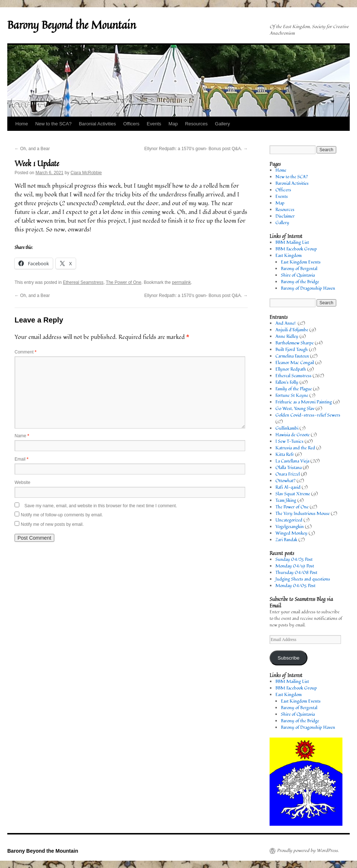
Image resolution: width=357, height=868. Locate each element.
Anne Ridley (287, 337)
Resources (196, 124)
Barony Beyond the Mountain (72, 25)
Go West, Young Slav (295, 409)
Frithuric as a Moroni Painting (304, 402)
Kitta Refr (285, 455)
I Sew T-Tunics (289, 441)
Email (21, 459)
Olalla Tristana (289, 468)
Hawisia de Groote (293, 435)
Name (22, 436)
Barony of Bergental (299, 269)
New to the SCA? (54, 124)
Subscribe (289, 658)
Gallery (222, 124)
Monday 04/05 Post (295, 586)
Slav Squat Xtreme (293, 494)
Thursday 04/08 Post (296, 573)
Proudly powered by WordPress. (308, 851)
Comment (25, 352)
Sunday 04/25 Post (294, 560)
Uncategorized (289, 520)
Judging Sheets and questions (303, 579)
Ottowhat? (285, 481)
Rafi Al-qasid (288, 487)
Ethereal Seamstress (83, 282)
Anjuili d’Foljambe (292, 330)
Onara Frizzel (288, 474)
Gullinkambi (287, 428)
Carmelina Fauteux (292, 356)
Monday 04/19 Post (295, 566)
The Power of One (124, 282)
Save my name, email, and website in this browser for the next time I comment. (101, 506)
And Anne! (286, 323)
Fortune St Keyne (292, 396)
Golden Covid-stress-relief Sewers (308, 415)
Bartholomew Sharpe (295, 343)
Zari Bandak (286, 540)
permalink (181, 282)
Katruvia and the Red (295, 448)
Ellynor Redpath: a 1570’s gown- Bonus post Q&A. (196, 149)
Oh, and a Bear (32, 149)
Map (173, 124)
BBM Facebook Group (296, 249)
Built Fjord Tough (292, 350)
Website (22, 482)
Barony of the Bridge (300, 282)
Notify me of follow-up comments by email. (62, 515)
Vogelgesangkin (290, 527)
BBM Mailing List (292, 243)
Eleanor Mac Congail (295, 363)
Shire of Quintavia (298, 275)
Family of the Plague (294, 389)
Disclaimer (285, 216)
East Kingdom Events (301, 262)
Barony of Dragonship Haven (308, 288)
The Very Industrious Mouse (303, 514)
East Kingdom (289, 256)
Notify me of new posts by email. (52, 524)
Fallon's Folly (287, 382)
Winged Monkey (291, 533)
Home (22, 124)
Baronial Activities (97, 124)
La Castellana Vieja (292, 461)
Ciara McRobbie (86, 173)
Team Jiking (286, 501)
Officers (131, 124)
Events (154, 124)
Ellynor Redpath (291, 369)
